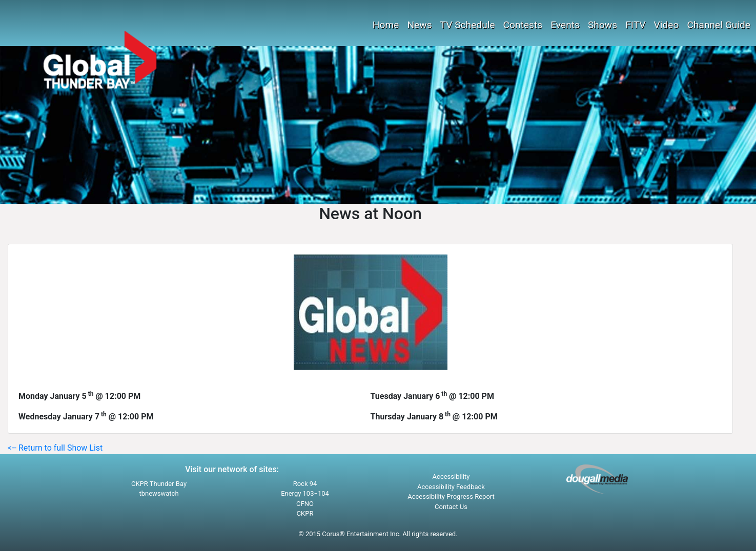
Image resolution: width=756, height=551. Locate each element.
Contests (523, 25)
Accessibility (451, 476)
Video (667, 25)
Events (565, 25)
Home (386, 25)
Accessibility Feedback (451, 487)
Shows (602, 25)
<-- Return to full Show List (55, 448)
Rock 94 (305, 484)
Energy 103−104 (305, 493)
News (419, 25)
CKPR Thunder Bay (159, 484)
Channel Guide (719, 25)
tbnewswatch (159, 493)
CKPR (305, 513)
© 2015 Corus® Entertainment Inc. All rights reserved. (378, 534)
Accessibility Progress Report (451, 496)
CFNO (305, 504)
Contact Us (451, 507)
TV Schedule (468, 25)
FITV (635, 25)
